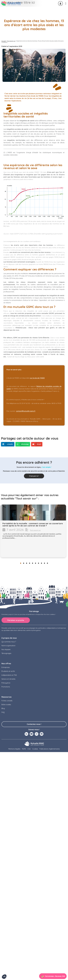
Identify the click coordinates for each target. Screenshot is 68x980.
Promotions (6, 687)
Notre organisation (8, 646)
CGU (29, 749)
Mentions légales (14, 749)
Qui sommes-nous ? (9, 642)
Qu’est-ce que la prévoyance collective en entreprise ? (31, 525)
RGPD (24, 749)
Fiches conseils (7, 701)
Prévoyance (6, 683)
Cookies (35, 749)
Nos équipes (6, 649)
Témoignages (6, 653)
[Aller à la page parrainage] (53, 976)
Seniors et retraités (8, 679)
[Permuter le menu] (66, 3)
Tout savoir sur (11, 41)
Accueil (4, 41)
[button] (8, 444)
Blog (3, 708)
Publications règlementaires (50, 749)
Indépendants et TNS (9, 675)
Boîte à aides (6, 705)
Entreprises (6, 667)
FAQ (3, 712)
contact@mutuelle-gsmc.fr (26, 411)
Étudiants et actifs (8, 671)
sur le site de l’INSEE (37, 378)
